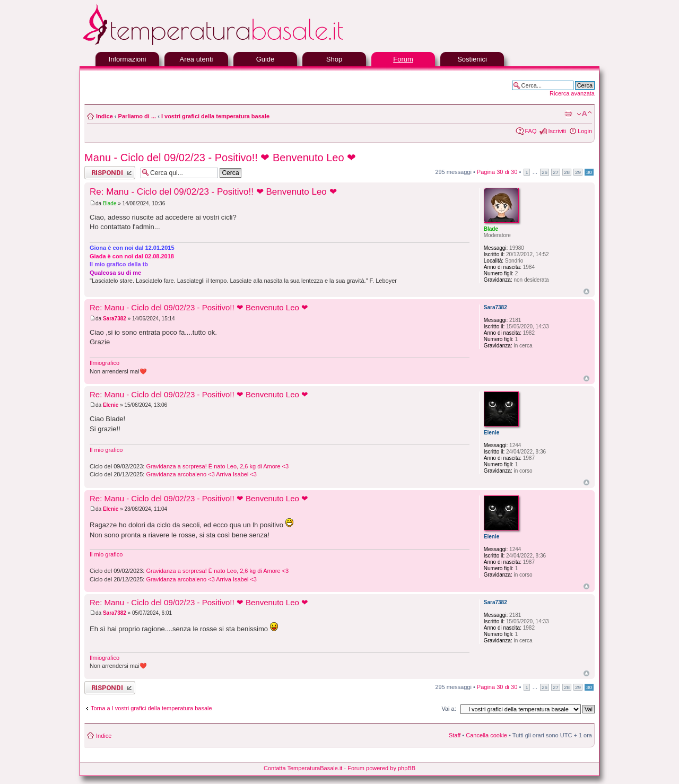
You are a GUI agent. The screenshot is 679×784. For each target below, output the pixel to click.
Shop (334, 59)
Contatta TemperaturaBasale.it (303, 768)
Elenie (111, 405)
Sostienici (472, 59)
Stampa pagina (568, 114)
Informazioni (128, 59)
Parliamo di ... (137, 116)
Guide (265, 59)
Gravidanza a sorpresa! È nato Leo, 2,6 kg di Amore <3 (217, 466)
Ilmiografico (105, 363)
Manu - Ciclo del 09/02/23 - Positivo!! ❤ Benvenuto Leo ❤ (220, 158)
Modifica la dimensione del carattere (584, 114)
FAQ (530, 131)
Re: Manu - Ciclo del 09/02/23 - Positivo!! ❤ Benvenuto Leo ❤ (213, 192)
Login (585, 131)
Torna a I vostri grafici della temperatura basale (151, 708)
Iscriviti (557, 131)
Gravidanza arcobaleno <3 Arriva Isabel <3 (201, 474)
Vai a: (449, 709)
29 (578, 172)
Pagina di (497, 172)
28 (567, 172)
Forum (403, 59)
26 (545, 172)
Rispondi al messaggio (110, 173)
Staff (455, 735)
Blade (110, 203)
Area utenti (197, 59)
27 (556, 172)
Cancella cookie (486, 735)
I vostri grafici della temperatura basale (215, 116)
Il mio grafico (106, 450)
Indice (105, 116)
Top (586, 291)
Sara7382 (115, 319)
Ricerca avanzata (572, 93)
